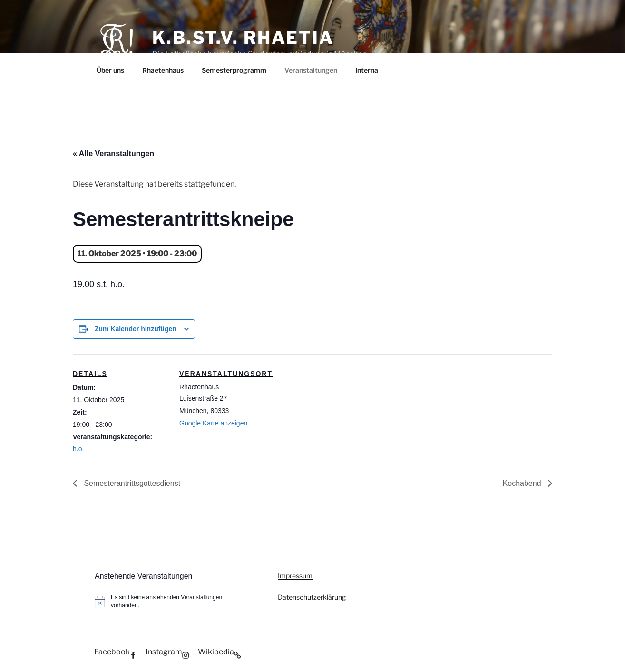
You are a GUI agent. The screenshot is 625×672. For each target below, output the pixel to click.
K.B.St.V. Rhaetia (243, 38)
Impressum (295, 576)
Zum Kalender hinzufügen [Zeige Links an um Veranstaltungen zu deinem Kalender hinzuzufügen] (136, 329)
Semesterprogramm (234, 70)
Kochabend (523, 483)
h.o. (78, 449)
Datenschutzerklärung (312, 597)
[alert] (173, 601)
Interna (367, 70)
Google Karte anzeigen (213, 423)
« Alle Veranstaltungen (113, 153)
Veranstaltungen (311, 70)
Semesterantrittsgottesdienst (131, 483)
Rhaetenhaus (163, 70)
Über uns (110, 70)
